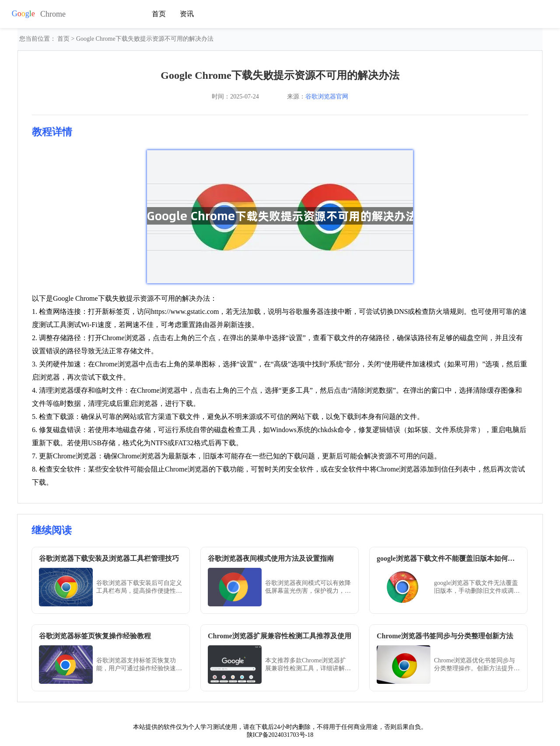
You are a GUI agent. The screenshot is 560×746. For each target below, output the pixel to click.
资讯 (187, 14)
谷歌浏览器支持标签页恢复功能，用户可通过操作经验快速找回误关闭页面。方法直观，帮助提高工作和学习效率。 (139, 665)
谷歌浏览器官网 (327, 97)
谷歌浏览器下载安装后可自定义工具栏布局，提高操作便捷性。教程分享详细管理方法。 (139, 587)
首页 (159, 14)
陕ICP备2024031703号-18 (280, 735)
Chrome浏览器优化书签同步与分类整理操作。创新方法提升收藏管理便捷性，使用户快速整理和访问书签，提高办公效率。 (477, 665)
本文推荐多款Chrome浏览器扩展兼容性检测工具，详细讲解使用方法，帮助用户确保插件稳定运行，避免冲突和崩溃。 (308, 665)
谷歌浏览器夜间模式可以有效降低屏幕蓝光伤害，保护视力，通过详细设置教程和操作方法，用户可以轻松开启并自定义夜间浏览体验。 (308, 587)
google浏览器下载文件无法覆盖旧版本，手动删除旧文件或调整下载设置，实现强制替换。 (477, 587)
